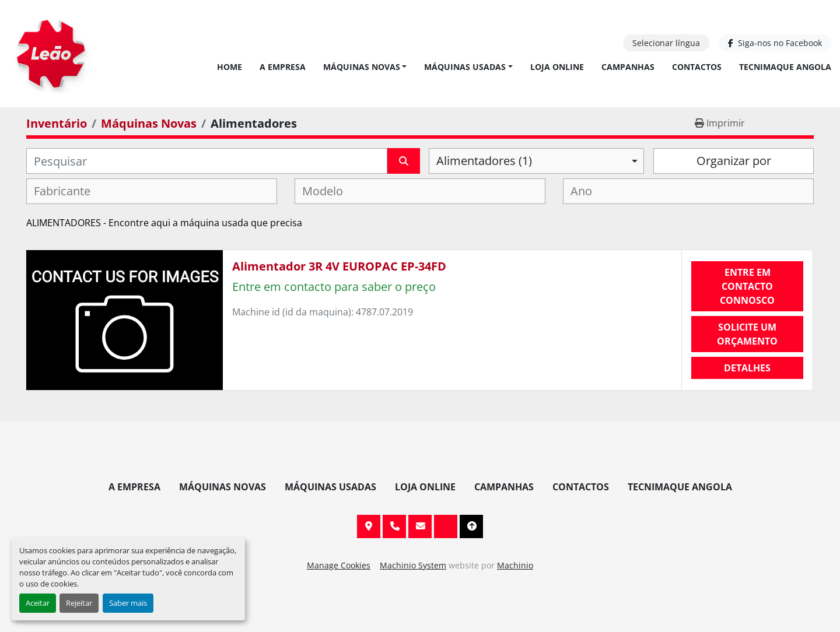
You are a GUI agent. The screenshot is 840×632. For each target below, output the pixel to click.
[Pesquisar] (207, 161)
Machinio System (413, 565)
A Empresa (283, 67)
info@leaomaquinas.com (420, 526)
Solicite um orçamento (747, 334)
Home (230, 67)
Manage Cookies (339, 565)
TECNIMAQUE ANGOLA (785, 67)
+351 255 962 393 (394, 526)
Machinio (515, 565)
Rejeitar (79, 603)
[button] (365, 67)
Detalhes (747, 368)
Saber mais (128, 603)
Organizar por (734, 161)
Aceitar (38, 603)
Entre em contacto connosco (747, 286)
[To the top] (471, 526)
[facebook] (775, 43)
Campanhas (628, 67)
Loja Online (557, 67)
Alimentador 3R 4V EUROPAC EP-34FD (339, 266)
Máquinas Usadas (465, 67)
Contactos (697, 67)
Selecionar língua (666, 43)
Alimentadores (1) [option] (484, 161)
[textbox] (69, 191)
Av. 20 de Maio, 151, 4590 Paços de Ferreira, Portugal (369, 526)
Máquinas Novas (362, 67)
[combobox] (536, 161)
